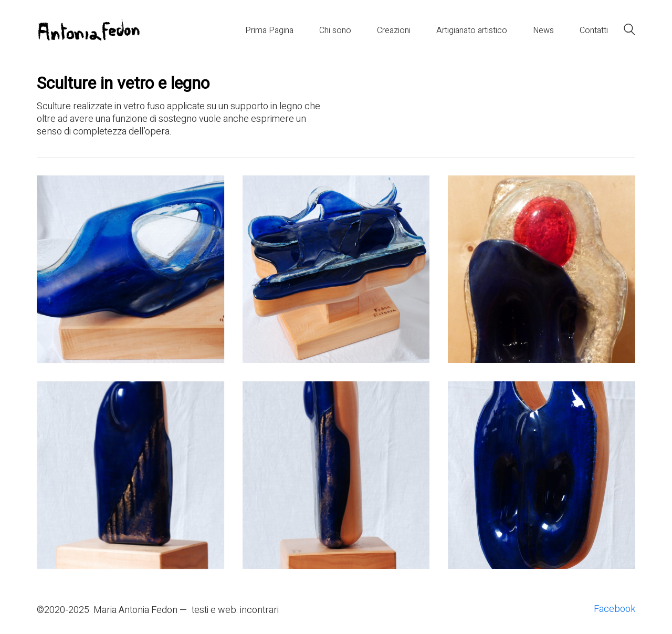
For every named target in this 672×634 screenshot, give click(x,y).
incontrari (259, 610)
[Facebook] (615, 609)
